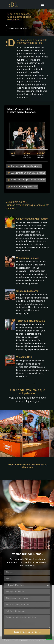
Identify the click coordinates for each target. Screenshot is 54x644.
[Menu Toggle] (43, 5)
